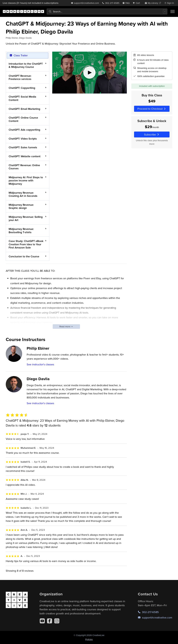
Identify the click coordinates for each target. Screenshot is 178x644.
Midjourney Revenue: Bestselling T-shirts (21, 231)
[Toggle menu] (173, 11)
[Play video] (90, 73)
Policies (89, 639)
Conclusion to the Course (24, 256)
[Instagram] (57, 621)
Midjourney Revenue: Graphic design (21, 206)
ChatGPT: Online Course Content (23, 119)
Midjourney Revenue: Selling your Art (26, 218)
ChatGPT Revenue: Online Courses (24, 167)
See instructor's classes (40, 364)
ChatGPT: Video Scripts (23, 139)
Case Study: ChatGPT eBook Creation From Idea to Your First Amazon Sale (26, 244)
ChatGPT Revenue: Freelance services (20, 77)
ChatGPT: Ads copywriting (24, 130)
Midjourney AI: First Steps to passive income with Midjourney (26, 180)
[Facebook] (50, 621)
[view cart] (137, 3)
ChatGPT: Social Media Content (22, 98)
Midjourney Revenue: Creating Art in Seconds (23, 194)
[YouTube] (42, 621)
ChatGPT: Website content (25, 156)
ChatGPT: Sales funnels (23, 147)
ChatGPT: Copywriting (22, 88)
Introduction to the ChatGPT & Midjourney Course (26, 65)
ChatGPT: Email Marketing (24, 109)
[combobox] (107, 11)
